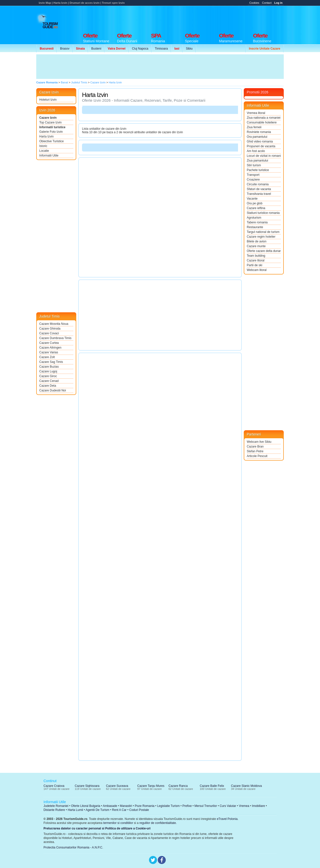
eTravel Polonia (227, 819)
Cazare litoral (256, 260)
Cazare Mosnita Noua (54, 324)
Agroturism (254, 218)
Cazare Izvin (48, 118)
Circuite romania (258, 184)
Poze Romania (145, 806)
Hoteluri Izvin (48, 100)
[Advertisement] (193, 18)
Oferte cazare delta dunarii (264, 251)
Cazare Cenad (49, 381)
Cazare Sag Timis (51, 362)
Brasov (65, 49)
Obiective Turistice (51, 141)
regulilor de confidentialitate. (158, 823)
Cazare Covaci (49, 333)
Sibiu (189, 49)
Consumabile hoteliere (262, 122)
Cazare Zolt (47, 357)
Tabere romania (257, 222)
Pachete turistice (258, 170)
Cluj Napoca (140, 49)
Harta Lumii (75, 810)
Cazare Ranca (178, 786)
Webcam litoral (257, 270)
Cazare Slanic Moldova (246, 786)
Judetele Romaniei (56, 806)
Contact (267, 3)
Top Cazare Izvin (50, 122)
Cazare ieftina (256, 208)
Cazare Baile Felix (212, 786)
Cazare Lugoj (48, 371)
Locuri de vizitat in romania (264, 156)
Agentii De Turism (98, 810)
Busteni (96, 49)
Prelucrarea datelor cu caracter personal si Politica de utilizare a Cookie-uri (97, 828)
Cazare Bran (255, 447)
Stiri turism (254, 165)
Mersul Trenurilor (206, 806)
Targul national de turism (263, 232)
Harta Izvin (46, 136)
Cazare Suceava (117, 786)
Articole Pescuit (257, 456)
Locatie (44, 151)
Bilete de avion (257, 241)
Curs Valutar (228, 806)
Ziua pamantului (257, 161)
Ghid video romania (260, 141)
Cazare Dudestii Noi (53, 390)
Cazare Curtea (49, 343)
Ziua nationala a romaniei (264, 118)
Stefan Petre (255, 451)
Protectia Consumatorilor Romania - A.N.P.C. (73, 847)
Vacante (252, 199)
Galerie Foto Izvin (51, 132)
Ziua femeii (254, 127)
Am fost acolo (256, 151)
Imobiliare (258, 806)
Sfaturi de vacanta (259, 189)
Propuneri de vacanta (261, 146)
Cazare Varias (49, 352)
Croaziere (253, 180)
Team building (256, 256)
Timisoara (161, 49)
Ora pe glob (255, 203)
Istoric (43, 146)
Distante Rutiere (54, 810)
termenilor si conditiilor (118, 823)
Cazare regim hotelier (261, 237)
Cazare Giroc (48, 376)
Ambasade (110, 806)
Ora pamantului (257, 137)
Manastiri (126, 806)
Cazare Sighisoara (87, 786)
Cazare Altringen (50, 348)
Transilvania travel (259, 194)
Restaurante (255, 227)
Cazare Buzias (49, 367)
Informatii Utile (49, 156)
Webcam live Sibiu (259, 442)
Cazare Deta (48, 386)
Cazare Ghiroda (50, 329)
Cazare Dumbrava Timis (55, 338)
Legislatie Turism (168, 806)
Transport (253, 175)
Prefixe (187, 806)
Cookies (254, 3)
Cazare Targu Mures (151, 786)
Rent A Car (119, 810)
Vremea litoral (256, 113)
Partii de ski (254, 265)
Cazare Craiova (54, 786)
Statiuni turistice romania (263, 213)
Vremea (244, 806)
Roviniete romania (259, 132)
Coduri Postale (139, 810)
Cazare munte (256, 246)
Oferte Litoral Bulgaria (86, 806)
